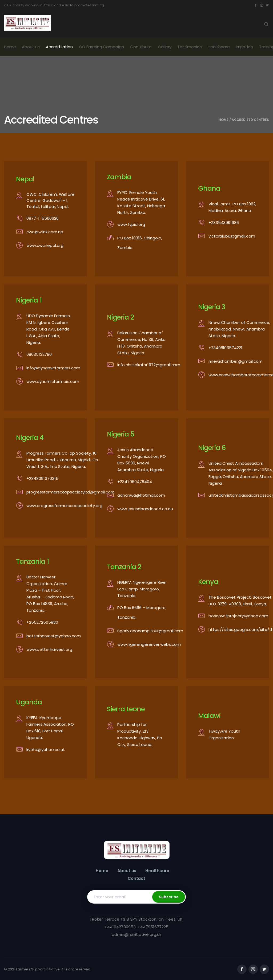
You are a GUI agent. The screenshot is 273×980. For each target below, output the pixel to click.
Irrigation (245, 47)
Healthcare (219, 47)
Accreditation (59, 47)
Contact (137, 878)
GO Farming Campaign (101, 47)
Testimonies (190, 47)
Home (10, 47)
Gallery (165, 47)
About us (31, 47)
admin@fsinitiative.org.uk (136, 934)
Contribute (141, 47)
